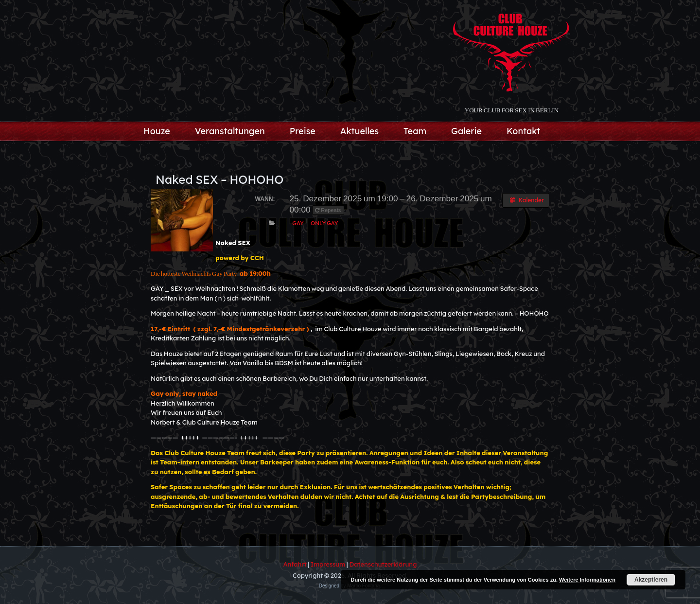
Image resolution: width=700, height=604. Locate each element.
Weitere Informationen (587, 580)
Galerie (466, 131)
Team (415, 131)
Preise (303, 131)
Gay (298, 223)
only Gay (324, 223)
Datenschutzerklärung (383, 564)
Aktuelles (359, 131)
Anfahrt (295, 564)
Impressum (328, 564)
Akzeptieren (651, 580)
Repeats (329, 210)
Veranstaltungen (230, 131)
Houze (157, 131)
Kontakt (524, 131)
